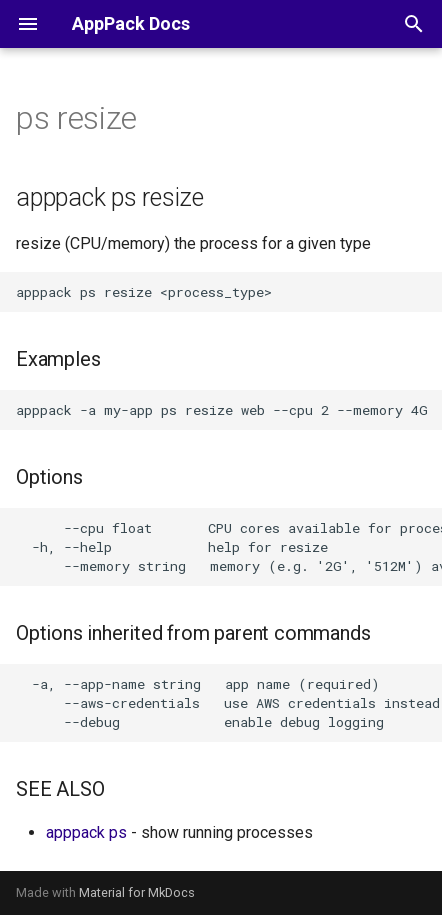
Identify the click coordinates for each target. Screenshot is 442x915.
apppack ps (86, 832)
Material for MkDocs (137, 892)
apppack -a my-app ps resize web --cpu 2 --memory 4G (222, 410)
